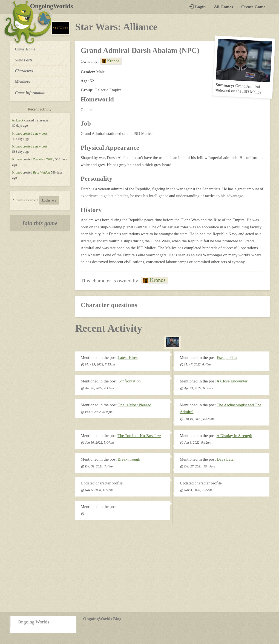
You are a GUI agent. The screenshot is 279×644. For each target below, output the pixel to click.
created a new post (35, 134)
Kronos (17, 134)
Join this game (40, 223)
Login (198, 7)
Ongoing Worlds (34, 622)
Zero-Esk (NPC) (44, 159)
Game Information (30, 93)
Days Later (226, 459)
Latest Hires (128, 358)
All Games (223, 7)
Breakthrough (129, 459)
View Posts (24, 60)
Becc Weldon (41, 172)
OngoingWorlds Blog (102, 619)
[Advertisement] (139, 568)
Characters (24, 70)
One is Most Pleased (135, 405)
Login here (49, 200)
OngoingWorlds (54, 6)
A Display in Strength (234, 436)
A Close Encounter (232, 381)
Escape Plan (227, 358)
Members (23, 82)
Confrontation (129, 381)
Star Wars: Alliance (117, 27)
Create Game (253, 7)
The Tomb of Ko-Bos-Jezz (139, 436)
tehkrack (18, 120)
